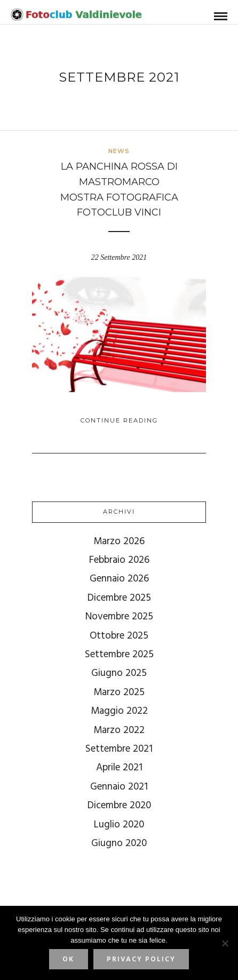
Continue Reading (119, 420)
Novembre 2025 (119, 617)
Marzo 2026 (119, 541)
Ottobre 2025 (119, 636)
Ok (68, 959)
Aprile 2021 (119, 768)
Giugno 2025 (119, 673)
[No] (225, 943)
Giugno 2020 (119, 843)
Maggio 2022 (119, 711)
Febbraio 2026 (119, 560)
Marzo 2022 (119, 730)
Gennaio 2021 (119, 787)
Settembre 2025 (119, 655)
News (119, 151)
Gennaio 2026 (119, 579)
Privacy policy (141, 959)
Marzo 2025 (119, 692)
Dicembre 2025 (119, 598)
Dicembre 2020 (119, 806)
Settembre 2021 (119, 749)
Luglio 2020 (119, 825)
